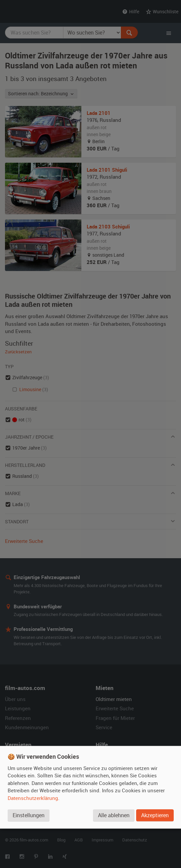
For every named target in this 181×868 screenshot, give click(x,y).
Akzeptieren (155, 815)
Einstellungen (29, 815)
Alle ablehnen (114, 815)
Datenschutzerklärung (33, 798)
